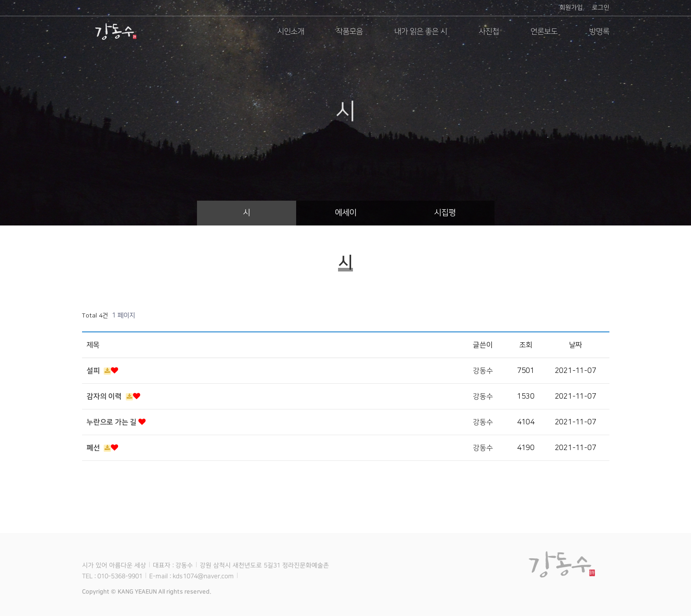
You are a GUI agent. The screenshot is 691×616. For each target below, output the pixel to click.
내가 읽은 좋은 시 (420, 32)
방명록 (599, 32)
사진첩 (488, 32)
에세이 (345, 213)
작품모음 (349, 32)
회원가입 (571, 8)
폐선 (102, 448)
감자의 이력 (113, 396)
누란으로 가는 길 (116, 422)
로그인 (600, 8)
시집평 (444, 213)
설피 (102, 371)
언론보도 (544, 32)
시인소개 (290, 32)
